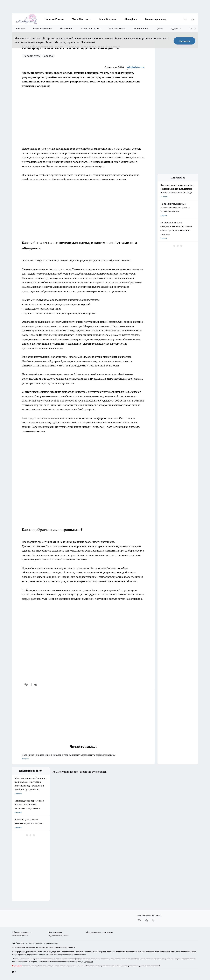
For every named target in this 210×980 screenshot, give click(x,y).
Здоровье (176, 29)
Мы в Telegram (108, 19)
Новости (20, 29)
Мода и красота (117, 29)
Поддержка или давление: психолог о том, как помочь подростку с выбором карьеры (83, 757)
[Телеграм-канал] (147, 920)
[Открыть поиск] (185, 19)
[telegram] (36, 685)
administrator (136, 67)
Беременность (142, 29)
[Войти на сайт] (192, 19)
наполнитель (32, 56)
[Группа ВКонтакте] (139, 920)
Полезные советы (42, 29)
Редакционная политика (58, 936)
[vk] (26, 685)
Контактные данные (20, 936)
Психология (66, 29)
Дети (160, 29)
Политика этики (55, 932)
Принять (185, 41)
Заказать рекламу (156, 19)
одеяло (48, 56)
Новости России (54, 19)
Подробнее (88, 962)
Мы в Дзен (131, 19)
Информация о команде (22, 932)
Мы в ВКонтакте (82, 19)
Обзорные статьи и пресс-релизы (99, 932)
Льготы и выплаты (91, 29)
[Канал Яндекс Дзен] (154, 920)
